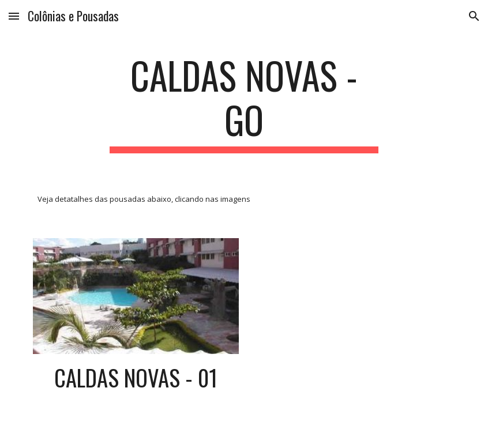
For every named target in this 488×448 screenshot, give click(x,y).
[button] (14, 16)
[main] (244, 103)
